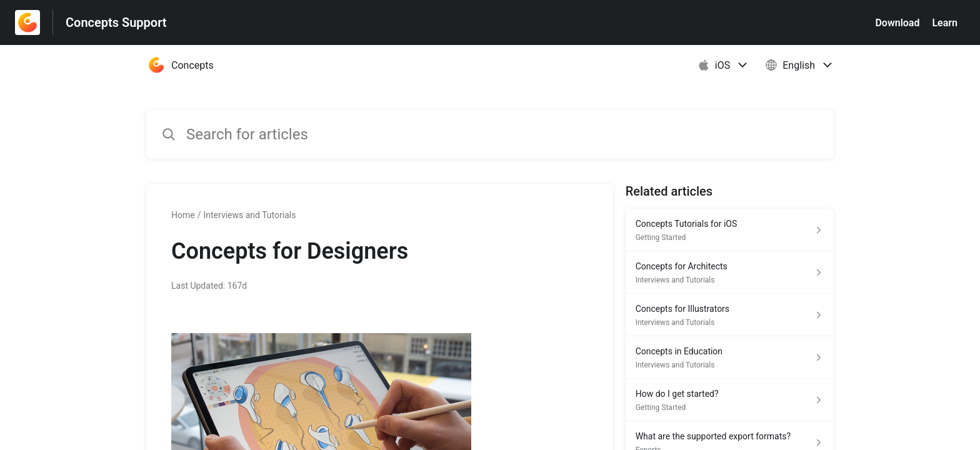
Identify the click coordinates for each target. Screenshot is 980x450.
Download (897, 23)
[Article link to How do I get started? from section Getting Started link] (730, 400)
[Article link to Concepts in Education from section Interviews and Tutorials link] (730, 357)
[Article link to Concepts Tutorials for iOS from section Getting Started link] (730, 230)
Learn (945, 23)
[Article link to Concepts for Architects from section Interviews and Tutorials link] (730, 272)
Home (183, 215)
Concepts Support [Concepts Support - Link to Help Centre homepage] (116, 22)
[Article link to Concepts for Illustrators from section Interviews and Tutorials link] (730, 315)
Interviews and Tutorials (249, 215)
